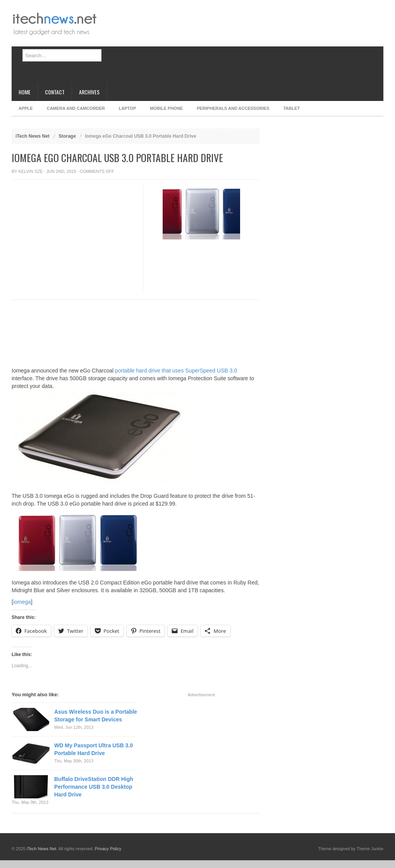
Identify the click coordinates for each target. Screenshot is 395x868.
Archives (89, 92)
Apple (26, 108)
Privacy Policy (108, 849)
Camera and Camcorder (76, 108)
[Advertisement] (142, 44)
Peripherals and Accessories (233, 108)
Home (25, 92)
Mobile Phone (166, 108)
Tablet (292, 108)
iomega (22, 602)
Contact (55, 92)
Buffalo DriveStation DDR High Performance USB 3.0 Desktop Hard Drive (94, 787)
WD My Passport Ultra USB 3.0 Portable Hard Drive (94, 749)
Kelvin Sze (31, 171)
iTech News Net (33, 136)
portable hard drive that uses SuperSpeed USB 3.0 (176, 371)
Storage (67, 136)
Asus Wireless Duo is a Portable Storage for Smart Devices (96, 716)
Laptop (127, 108)
